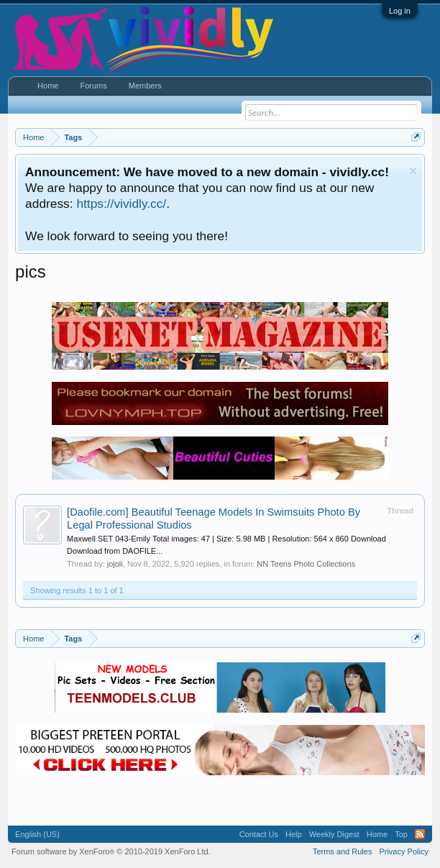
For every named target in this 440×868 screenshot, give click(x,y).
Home (48, 86)
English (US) (37, 834)
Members (145, 86)
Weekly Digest (334, 834)
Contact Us (259, 834)
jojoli (115, 564)
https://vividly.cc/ (121, 204)
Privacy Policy (403, 851)
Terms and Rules (343, 851)
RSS (420, 834)
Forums (93, 86)
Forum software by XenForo (111, 851)
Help (294, 834)
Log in (400, 11)
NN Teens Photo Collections (306, 564)
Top (401, 834)
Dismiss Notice (413, 171)
